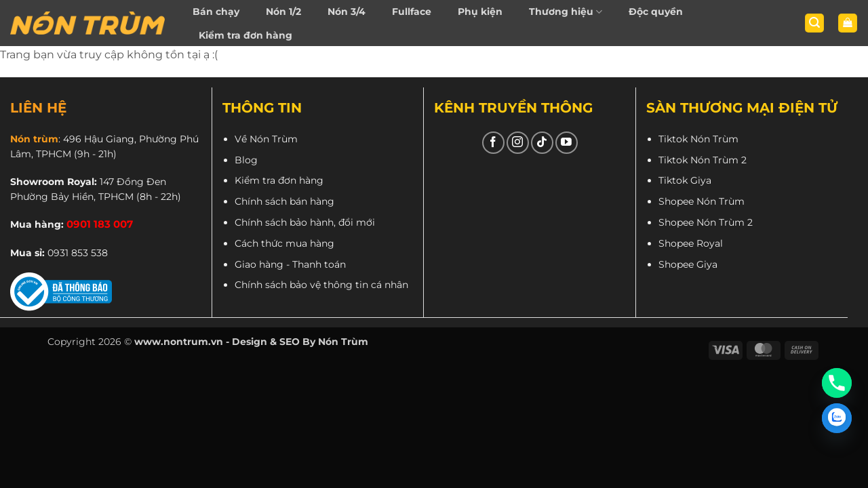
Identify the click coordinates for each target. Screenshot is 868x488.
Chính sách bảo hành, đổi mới (305, 222)
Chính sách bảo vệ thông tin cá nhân (321, 285)
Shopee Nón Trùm (702, 201)
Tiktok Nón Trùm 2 (703, 160)
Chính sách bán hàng (284, 201)
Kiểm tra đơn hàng (245, 35)
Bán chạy (216, 12)
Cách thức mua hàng (284, 243)
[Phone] (837, 383)
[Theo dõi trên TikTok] (542, 143)
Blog (246, 160)
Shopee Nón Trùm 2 (706, 222)
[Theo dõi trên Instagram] (518, 143)
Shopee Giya (688, 264)
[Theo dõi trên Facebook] (493, 143)
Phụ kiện (480, 12)
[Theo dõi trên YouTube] (567, 143)
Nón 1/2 (283, 12)
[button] (814, 23)
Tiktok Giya (685, 180)
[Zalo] (837, 418)
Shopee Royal (691, 243)
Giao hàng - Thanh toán (290, 264)
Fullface (412, 12)
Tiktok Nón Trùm (698, 139)
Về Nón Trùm (266, 139)
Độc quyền (656, 12)
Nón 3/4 (347, 12)
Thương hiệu (566, 12)
